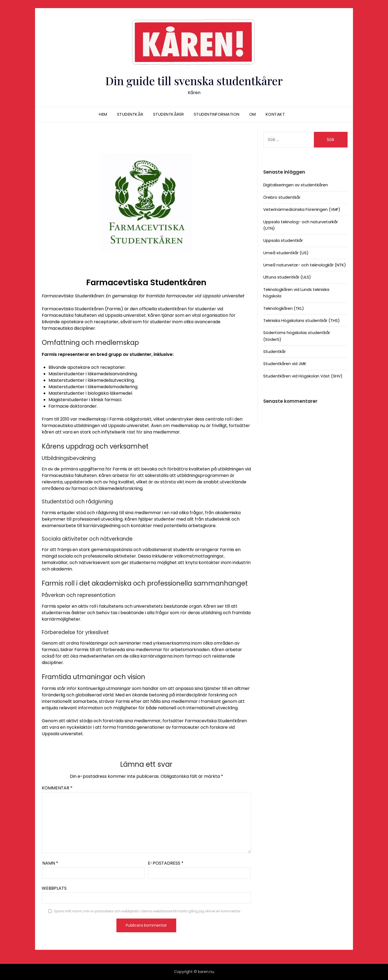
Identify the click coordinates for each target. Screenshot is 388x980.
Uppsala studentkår (283, 240)
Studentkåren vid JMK (285, 364)
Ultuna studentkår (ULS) (287, 277)
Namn (50, 863)
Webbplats (54, 888)
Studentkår (130, 114)
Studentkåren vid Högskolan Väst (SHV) (303, 376)
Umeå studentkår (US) (286, 253)
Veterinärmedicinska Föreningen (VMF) (302, 209)
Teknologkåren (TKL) (284, 308)
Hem (103, 114)
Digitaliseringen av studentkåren (296, 185)
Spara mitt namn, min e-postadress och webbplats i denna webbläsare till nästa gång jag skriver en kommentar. (147, 911)
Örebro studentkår (282, 197)
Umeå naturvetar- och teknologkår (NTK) (305, 265)
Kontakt (275, 114)
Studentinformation (217, 114)
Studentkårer (169, 114)
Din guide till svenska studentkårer (194, 80)
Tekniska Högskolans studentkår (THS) (302, 320)
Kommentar (57, 788)
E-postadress (166, 863)
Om (253, 114)
